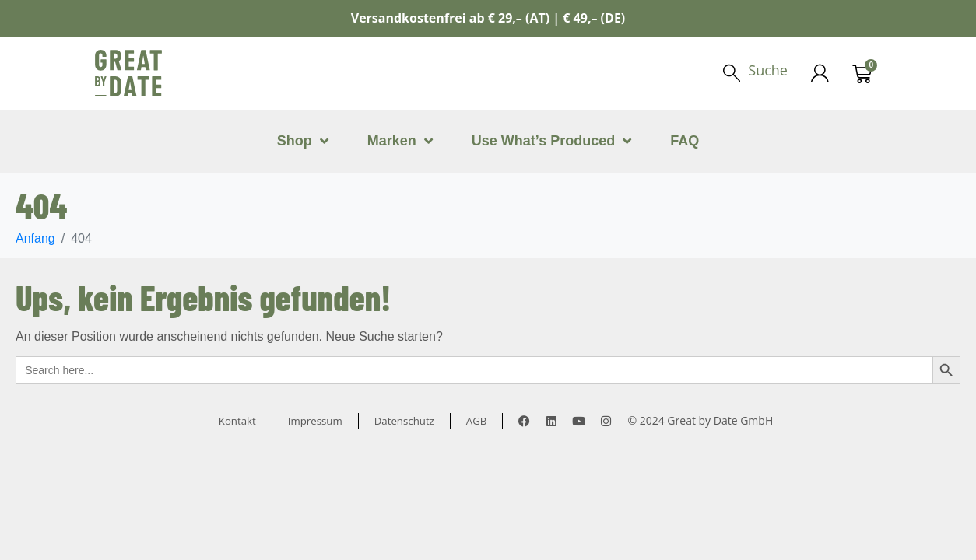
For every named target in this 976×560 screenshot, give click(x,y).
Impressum (314, 420)
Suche (767, 70)
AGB (481, 420)
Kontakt (234, 420)
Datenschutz (406, 420)
